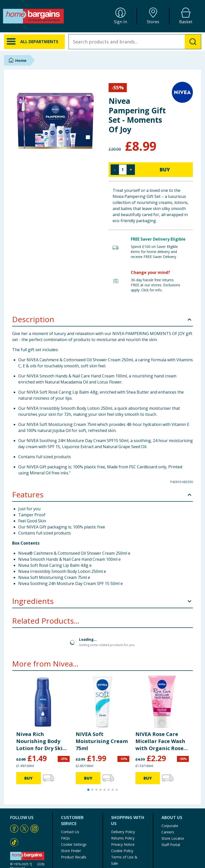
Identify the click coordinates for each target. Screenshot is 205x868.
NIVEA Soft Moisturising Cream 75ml (102, 741)
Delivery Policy (123, 832)
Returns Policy (123, 838)
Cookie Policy (122, 851)
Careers (168, 832)
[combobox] (135, 42)
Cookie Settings (74, 844)
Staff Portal (171, 845)
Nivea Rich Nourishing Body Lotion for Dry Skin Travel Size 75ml (41, 741)
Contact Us (70, 832)
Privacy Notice (123, 844)
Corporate (170, 826)
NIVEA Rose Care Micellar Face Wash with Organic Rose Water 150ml (160, 741)
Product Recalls (74, 857)
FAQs (65, 838)
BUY (165, 170)
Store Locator (173, 838)
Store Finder (71, 851)
